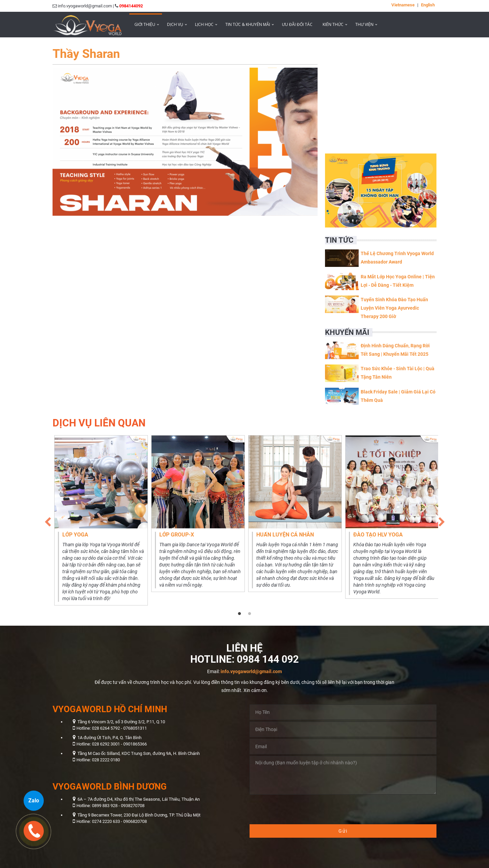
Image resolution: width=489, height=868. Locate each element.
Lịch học (204, 24)
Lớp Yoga (75, 535)
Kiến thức (333, 24)
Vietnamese (403, 5)
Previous (47, 520)
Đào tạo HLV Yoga (378, 535)
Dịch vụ (175, 24)
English (428, 5)
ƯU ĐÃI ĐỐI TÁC (297, 24)
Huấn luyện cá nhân (285, 535)
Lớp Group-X (177, 535)
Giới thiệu (145, 24)
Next (442, 520)
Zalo (34, 801)
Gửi (343, 831)
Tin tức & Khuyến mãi (248, 24)
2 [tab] (250, 614)
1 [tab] (239, 614)
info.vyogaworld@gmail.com (251, 671)
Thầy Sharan (86, 54)
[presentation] (301, 809)
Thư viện (364, 24)
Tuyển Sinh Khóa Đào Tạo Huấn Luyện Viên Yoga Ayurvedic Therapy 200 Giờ (394, 308)
